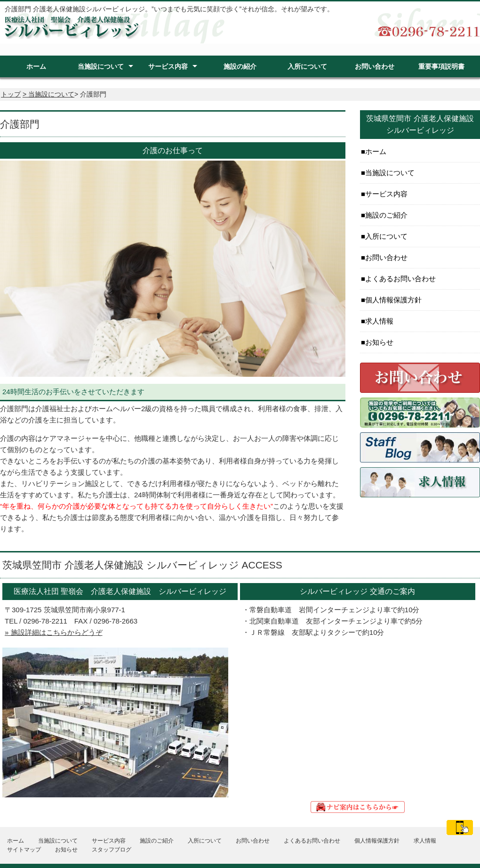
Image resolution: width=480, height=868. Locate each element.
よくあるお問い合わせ (400, 279)
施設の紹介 (240, 66)
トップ (11, 94)
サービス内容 (168, 66)
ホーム (36, 66)
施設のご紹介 (386, 215)
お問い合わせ (375, 66)
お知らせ (379, 342)
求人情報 (379, 321)
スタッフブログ (112, 850)
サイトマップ (24, 850)
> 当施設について (48, 94)
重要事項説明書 (441, 66)
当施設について (101, 66)
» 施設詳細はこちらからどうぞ (54, 632)
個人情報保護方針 (393, 300)
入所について (307, 66)
